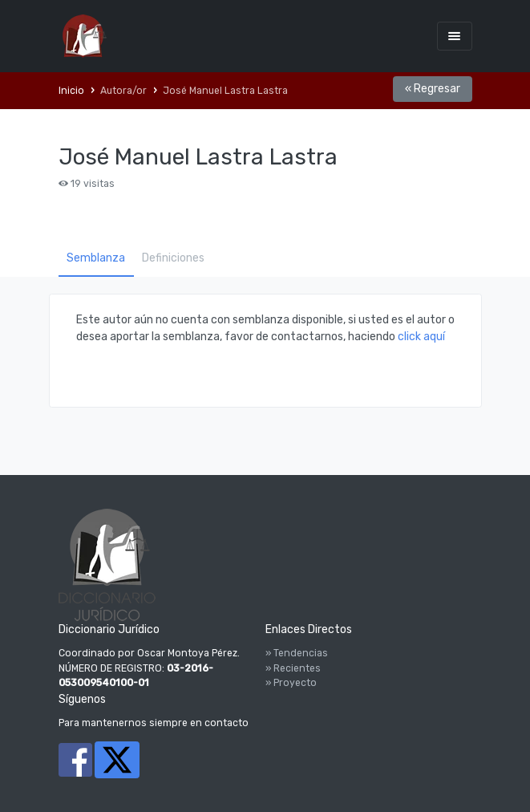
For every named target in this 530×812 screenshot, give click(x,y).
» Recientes (293, 668)
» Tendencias (297, 653)
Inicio (71, 91)
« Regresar (433, 89)
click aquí (421, 337)
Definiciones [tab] (173, 258)
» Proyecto (291, 683)
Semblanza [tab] (96, 258)
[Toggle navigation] (455, 36)
